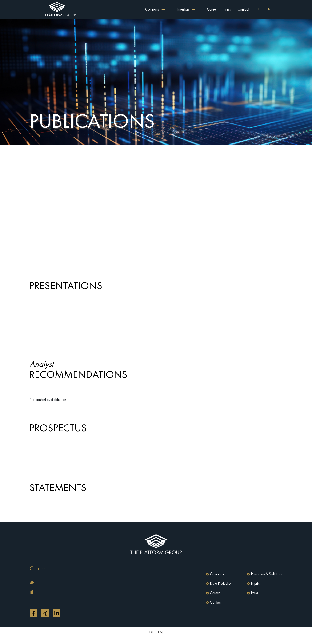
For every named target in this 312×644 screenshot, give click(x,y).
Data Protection (221, 584)
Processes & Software (267, 574)
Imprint (256, 584)
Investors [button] (183, 9)
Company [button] (152, 9)
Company (217, 574)
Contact (243, 9)
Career (212, 9)
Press (227, 9)
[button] (92, 583)
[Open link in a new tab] (33, 613)
